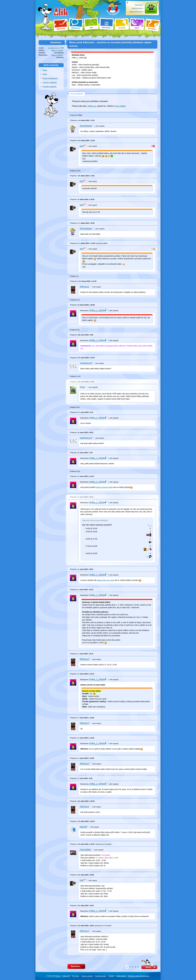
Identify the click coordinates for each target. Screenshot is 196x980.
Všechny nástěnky (50, 82)
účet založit (120, 106)
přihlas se (92, 106)
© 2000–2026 (53, 976)
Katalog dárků (121, 976)
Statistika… (76, 966)
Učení (45, 74)
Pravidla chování (101, 976)
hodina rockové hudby (104, 487)
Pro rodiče (76, 976)
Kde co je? (66, 976)
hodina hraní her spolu (105, 580)
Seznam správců (87, 976)
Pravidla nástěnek (50, 87)
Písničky (111, 976)
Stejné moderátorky (50, 78)
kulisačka (60, 58)
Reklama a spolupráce (139, 976)
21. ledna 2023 (53, 48)
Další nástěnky (51, 65)
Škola (45, 70)
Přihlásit (151, 11)
